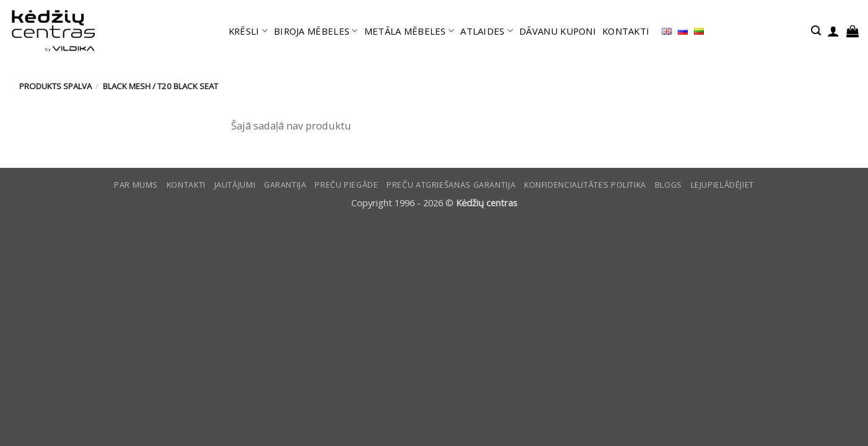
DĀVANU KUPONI (558, 31)
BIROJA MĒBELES (316, 31)
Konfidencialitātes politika (585, 185)
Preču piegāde (346, 185)
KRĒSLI (248, 31)
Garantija (285, 185)
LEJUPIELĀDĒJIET (722, 185)
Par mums (136, 185)
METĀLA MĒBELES (410, 31)
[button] (816, 31)
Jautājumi (235, 185)
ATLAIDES (487, 31)
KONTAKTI (626, 31)
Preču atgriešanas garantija (451, 185)
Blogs (669, 185)
